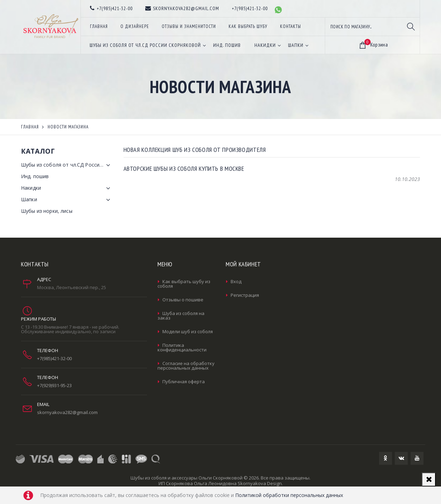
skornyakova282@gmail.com (67, 412)
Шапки (67, 200)
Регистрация (245, 295)
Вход (236, 281)
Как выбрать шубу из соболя (184, 284)
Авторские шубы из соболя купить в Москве (184, 169)
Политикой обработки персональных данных (289, 495)
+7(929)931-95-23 (54, 385)
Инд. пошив (35, 176)
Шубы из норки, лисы (47, 211)
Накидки (67, 188)
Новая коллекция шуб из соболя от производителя (195, 150)
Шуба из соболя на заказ (181, 316)
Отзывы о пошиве (183, 300)
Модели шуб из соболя (188, 331)
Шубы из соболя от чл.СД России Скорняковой (67, 165)
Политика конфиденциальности (182, 347)
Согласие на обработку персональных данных (186, 366)
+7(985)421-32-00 (54, 358)
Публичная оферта (184, 381)
